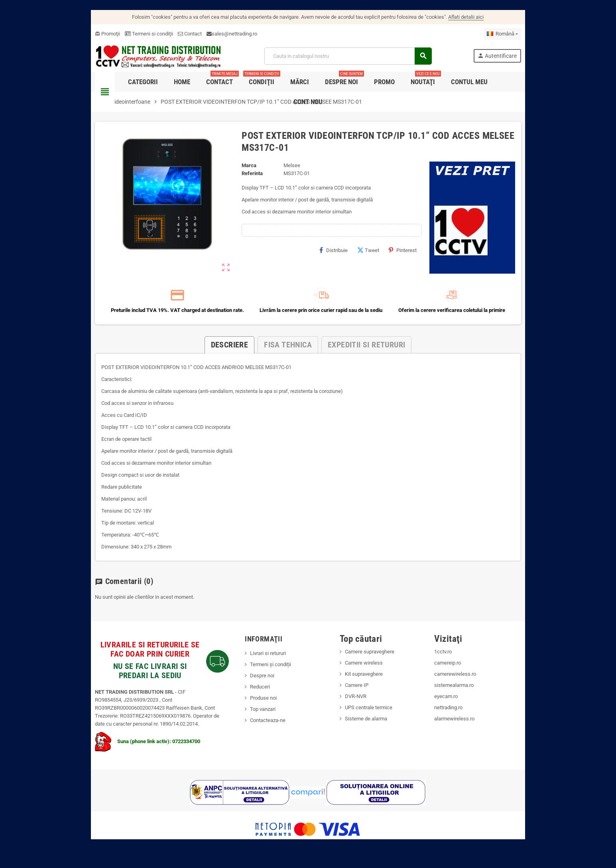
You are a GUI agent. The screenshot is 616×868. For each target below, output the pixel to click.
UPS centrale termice (371, 716)
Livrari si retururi (261, 662)
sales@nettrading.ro (213, 34)
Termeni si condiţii (127, 34)
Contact (168, 34)
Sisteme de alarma (368, 727)
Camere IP (359, 694)
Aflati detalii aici (466, 17)
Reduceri (253, 695)
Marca (242, 168)
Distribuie (345, 253)
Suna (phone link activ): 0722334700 (126, 750)
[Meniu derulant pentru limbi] (524, 34)
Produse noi (256, 707)
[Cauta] (354, 57)
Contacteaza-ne (261, 729)
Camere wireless (366, 672)
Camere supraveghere (372, 660)
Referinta (245, 176)
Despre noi (255, 684)
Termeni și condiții (263, 673)
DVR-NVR (358, 705)
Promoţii (86, 34)
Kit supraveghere (366, 683)
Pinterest (415, 253)
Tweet (380, 253)
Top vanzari (256, 718)
